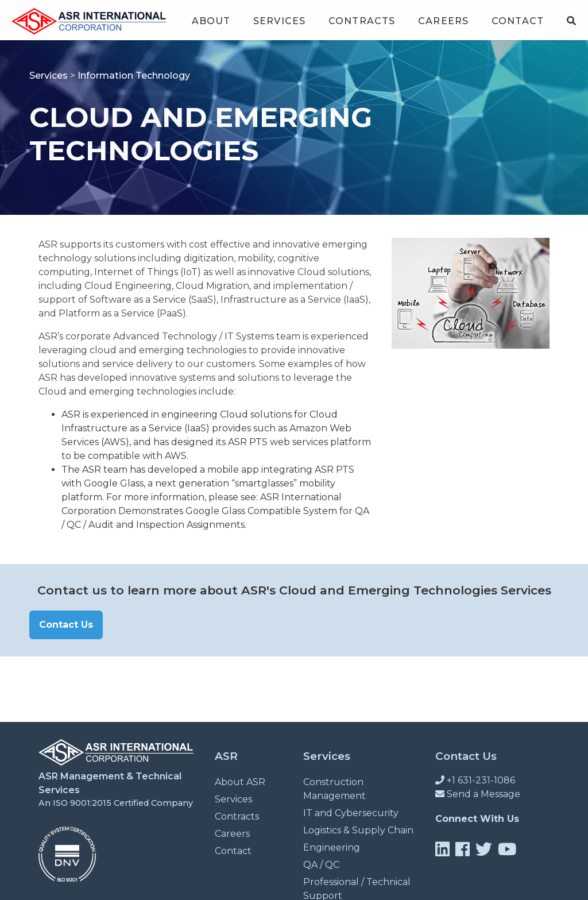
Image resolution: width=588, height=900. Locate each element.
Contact (518, 21)
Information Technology (134, 76)
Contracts (362, 21)
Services (279, 21)
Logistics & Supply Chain (358, 830)
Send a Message (478, 794)
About (211, 21)
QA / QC (321, 865)
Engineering (332, 847)
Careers (443, 21)
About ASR (240, 782)
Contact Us (66, 625)
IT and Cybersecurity (351, 813)
